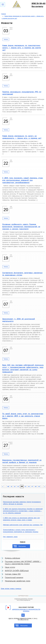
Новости (23, 542)
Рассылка (22, 546)
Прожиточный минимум (14, 578)
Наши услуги (10, 567)
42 (15, 487)
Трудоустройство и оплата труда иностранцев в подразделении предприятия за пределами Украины (21, 531)
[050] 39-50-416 (39, 3)
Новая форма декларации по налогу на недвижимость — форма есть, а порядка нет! (22, 137)
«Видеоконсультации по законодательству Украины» (26, 610)
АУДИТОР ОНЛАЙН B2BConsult (17, 571)
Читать (6, 39)
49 (39, 487)
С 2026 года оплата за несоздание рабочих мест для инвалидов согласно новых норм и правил (21, 519)
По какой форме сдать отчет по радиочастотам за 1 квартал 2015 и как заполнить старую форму (23, 416)
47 (32, 487)
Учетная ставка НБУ (13, 574)
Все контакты (37, 6)
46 (29, 487)
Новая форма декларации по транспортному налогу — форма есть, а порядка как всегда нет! (22, 48)
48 (36, 487)
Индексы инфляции (12, 558)
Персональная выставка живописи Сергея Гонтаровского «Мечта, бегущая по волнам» (22, 503)
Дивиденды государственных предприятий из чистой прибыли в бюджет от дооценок (22, 461)
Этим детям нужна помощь (11, 589)
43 (18, 487)
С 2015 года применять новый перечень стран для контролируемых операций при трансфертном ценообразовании (23, 180)
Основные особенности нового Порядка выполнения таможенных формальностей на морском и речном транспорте (21, 227)
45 (25, 487)
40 (8, 487)
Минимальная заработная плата (18, 581)
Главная (3, 14)
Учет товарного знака (10, 537)
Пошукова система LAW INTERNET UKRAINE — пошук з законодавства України (23, 563)
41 (11, 487)
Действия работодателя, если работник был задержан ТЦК (23, 525)
